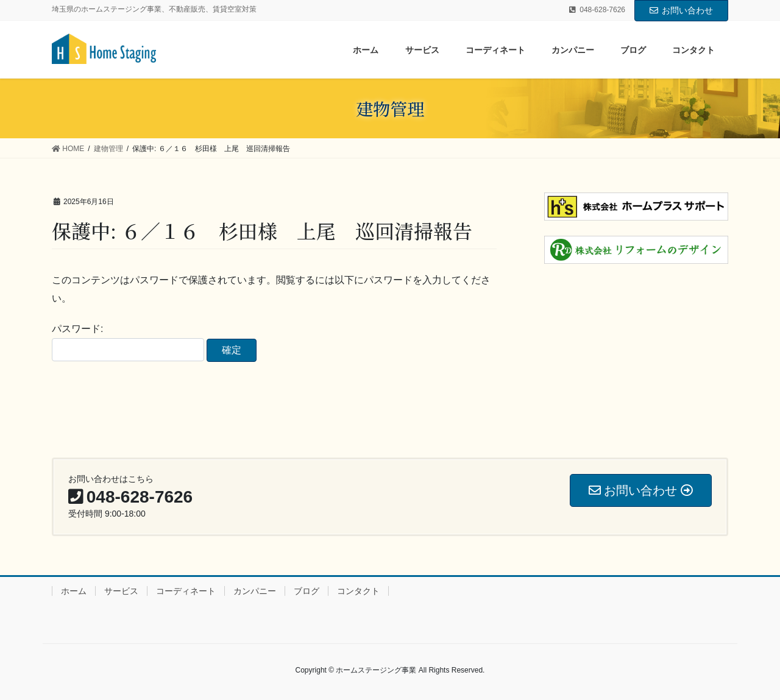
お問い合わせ (681, 10)
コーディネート (186, 591)
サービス (121, 591)
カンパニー (255, 591)
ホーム (74, 591)
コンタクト (358, 591)
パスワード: (128, 342)
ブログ (307, 591)
